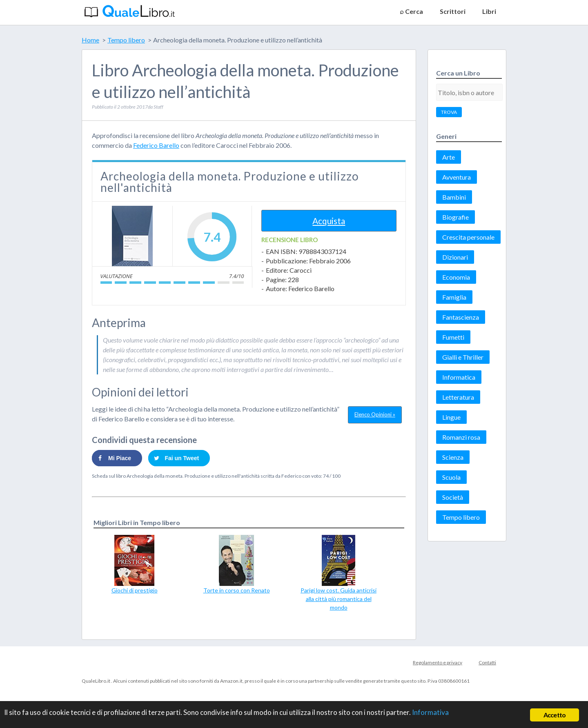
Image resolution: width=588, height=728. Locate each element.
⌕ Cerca (411, 11)
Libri (489, 11)
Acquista (329, 221)
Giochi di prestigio (135, 590)
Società (453, 497)
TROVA (449, 112)
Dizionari (455, 257)
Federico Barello (156, 145)
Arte (449, 157)
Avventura (457, 177)
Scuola (451, 477)
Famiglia (454, 297)
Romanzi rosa (461, 437)
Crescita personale (468, 237)
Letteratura (458, 397)
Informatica (459, 377)
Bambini (454, 197)
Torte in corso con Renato (237, 590)
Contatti (487, 662)
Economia (456, 277)
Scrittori (453, 11)
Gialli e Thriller (463, 357)
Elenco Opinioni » (375, 414)
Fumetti (453, 337)
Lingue (451, 417)
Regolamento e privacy (438, 662)
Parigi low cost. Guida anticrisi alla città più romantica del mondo (339, 599)
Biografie (455, 217)
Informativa (430, 712)
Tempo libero (461, 517)
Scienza (453, 457)
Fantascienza (461, 317)
